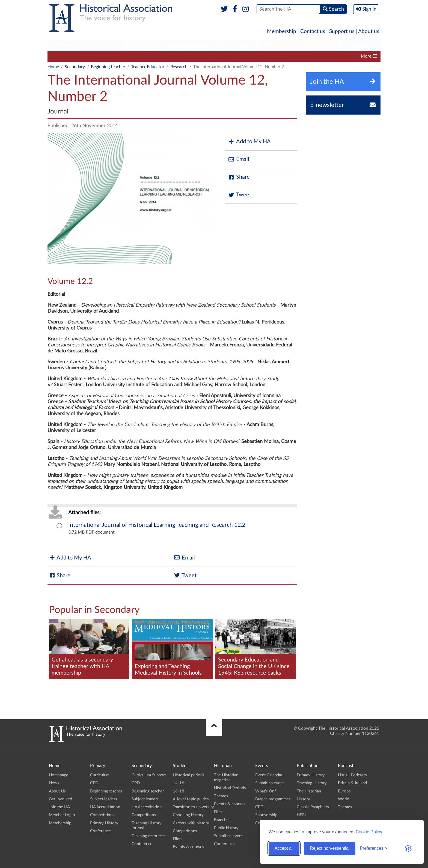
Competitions (248, 56)
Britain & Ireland (352, 783)
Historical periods (189, 775)
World (344, 799)
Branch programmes (273, 799)
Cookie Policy (369, 832)
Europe (344, 791)
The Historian (309, 791)
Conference (100, 831)
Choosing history (188, 815)
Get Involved (60, 799)
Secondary (103, 45)
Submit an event (228, 836)
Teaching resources (149, 836)
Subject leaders (171, 56)
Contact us (313, 32)
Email (239, 159)
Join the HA (59, 807)
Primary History (104, 823)
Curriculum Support (69, 56)
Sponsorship (266, 815)
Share (239, 177)
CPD (101, 56)
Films (178, 839)
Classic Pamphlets (313, 807)
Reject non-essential (330, 848)
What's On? (266, 791)
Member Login (62, 815)
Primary (65, 45)
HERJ (301, 815)
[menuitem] (65, 46)
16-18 (179, 791)
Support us (342, 32)
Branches (361, 45)
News (54, 783)
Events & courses (188, 847)
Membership (282, 32)
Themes (221, 796)
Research (179, 67)
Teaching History (312, 783)
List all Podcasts (352, 775)
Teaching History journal (292, 56)
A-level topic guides (191, 799)
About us (369, 32)
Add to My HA (249, 142)
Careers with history (191, 823)
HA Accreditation (210, 56)
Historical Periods (230, 788)
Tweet (240, 195)
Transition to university (193, 807)
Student (142, 45)
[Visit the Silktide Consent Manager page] (408, 848)
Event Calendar (269, 775)
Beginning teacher (131, 56)
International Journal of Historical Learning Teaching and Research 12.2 (157, 525)
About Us (57, 791)
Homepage (59, 775)
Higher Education (189, 45)
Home (53, 67)
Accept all (284, 848)
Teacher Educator (148, 67)
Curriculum (100, 775)
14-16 (179, 783)
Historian (238, 45)
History (303, 799)
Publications (280, 45)
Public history (226, 828)
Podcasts (323, 45)
